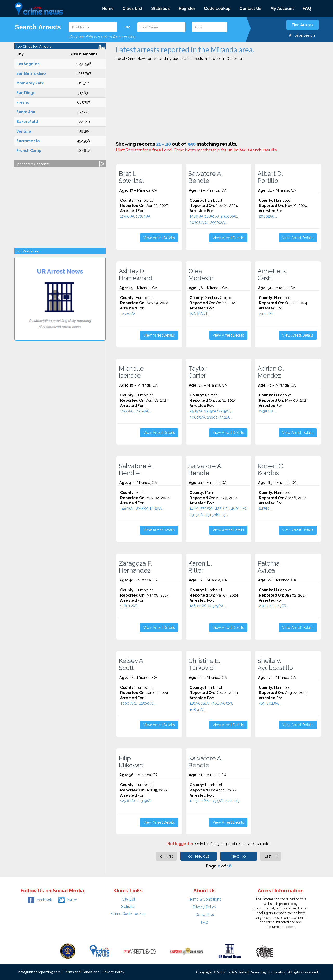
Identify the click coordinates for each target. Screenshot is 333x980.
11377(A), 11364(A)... (136, 411)
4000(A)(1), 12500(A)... (138, 703)
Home (108, 8)
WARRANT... (200, 314)
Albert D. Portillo (270, 177)
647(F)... (265, 508)
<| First (166, 856)
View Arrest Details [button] (159, 238)
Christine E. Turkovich (204, 664)
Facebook (40, 900)
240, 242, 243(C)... (274, 606)
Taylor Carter (197, 372)
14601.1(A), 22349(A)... (207, 606)
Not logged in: (181, 844)
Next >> (239, 856)
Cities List (132, 8)
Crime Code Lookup (128, 914)
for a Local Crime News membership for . (202, 150)
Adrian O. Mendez (271, 372)
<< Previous (199, 856)
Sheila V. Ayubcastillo (275, 664)
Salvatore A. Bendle (205, 177)
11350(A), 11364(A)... (136, 216)
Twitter (68, 900)
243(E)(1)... (267, 411)
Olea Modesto (201, 275)
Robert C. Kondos (271, 469)
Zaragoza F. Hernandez (135, 567)
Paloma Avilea (268, 567)
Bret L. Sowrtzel (132, 177)
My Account (282, 8)
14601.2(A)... (130, 606)
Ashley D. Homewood (136, 275)
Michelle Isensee (131, 372)
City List (128, 899)
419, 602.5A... (270, 703)
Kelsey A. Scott (132, 664)
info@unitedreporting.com (39, 972)
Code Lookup (217, 8)
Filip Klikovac (131, 762)
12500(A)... (129, 314)
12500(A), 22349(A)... (137, 801)
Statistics (160, 8)
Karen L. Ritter (200, 567)
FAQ (307, 8)
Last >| (271, 856)
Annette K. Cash (272, 275)
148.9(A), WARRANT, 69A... (142, 508)
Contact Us (251, 8)
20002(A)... (268, 216)
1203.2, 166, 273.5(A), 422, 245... (216, 801)
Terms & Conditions (204, 899)
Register (187, 8)
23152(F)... (267, 314)
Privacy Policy (204, 907)
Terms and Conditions (81, 972)
